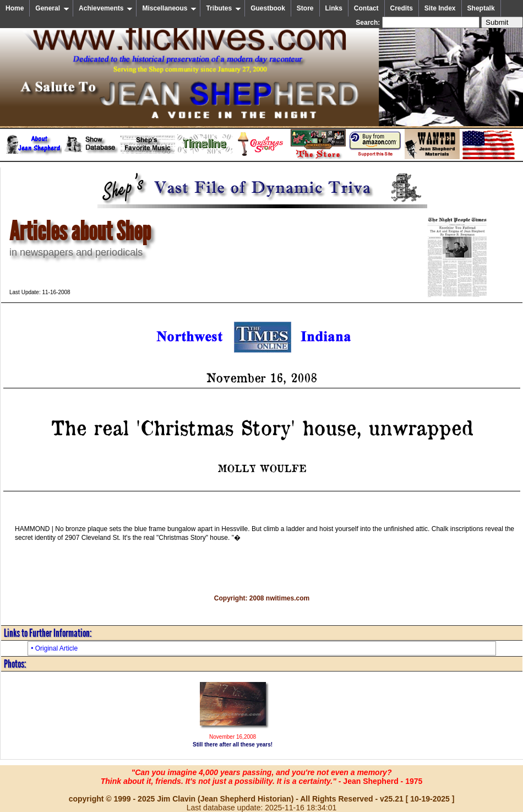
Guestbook (268, 8)
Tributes (224, 8)
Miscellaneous (169, 8)
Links (334, 8)
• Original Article (54, 648)
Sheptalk (481, 8)
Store (305, 8)
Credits (402, 8)
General (52, 8)
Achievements (106, 8)
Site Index (440, 8)
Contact (366, 8)
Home (15, 8)
